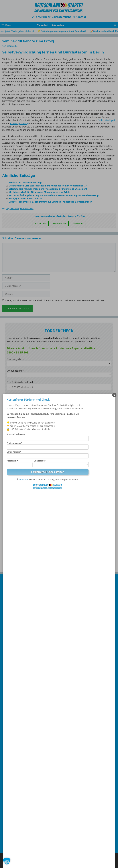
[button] (7, 861)
